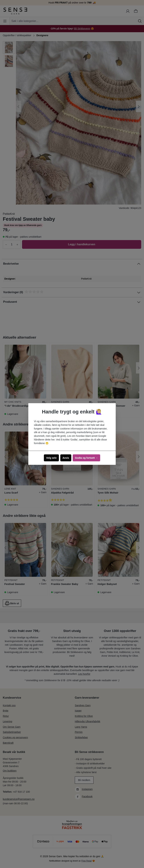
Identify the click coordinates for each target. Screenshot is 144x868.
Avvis (66, 458)
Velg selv (51, 458)
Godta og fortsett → (86, 458)
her (53, 440)
